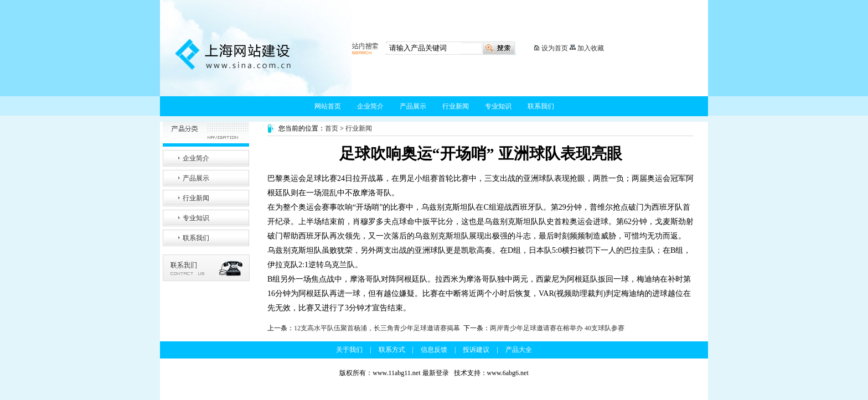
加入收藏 (591, 48)
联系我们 (541, 106)
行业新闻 (456, 106)
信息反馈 (434, 350)
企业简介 (370, 106)
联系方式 (392, 350)
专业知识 (498, 106)
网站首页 (328, 106)
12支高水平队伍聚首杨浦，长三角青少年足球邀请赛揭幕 (377, 328)
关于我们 (349, 350)
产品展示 (413, 106)
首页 (332, 128)
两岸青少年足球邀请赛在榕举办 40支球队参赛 (557, 328)
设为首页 (555, 48)
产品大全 (519, 350)
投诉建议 (476, 350)
